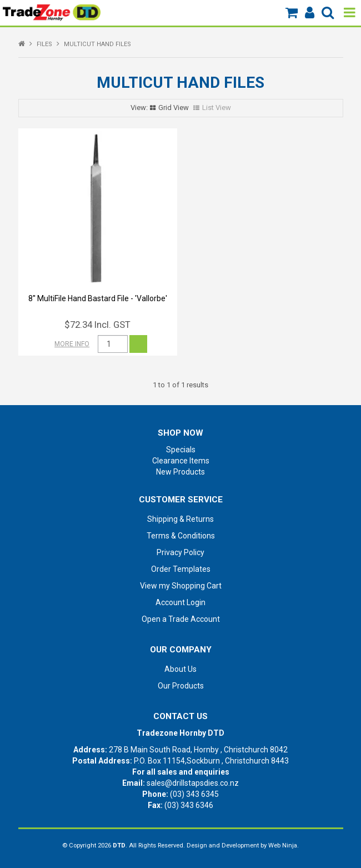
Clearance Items (181, 461)
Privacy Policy (180, 552)
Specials (181, 450)
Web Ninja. (284, 845)
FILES (44, 44)
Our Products (181, 686)
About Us (180, 669)
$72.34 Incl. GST (97, 325)
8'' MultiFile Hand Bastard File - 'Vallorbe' (98, 298)
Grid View (174, 108)
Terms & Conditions (181, 536)
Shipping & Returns (180, 519)
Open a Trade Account (181, 619)
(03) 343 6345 (194, 794)
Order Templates (181, 569)
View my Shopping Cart (181, 586)
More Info (72, 344)
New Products (180, 472)
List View (217, 108)
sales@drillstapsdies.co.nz (193, 783)
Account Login (180, 602)
